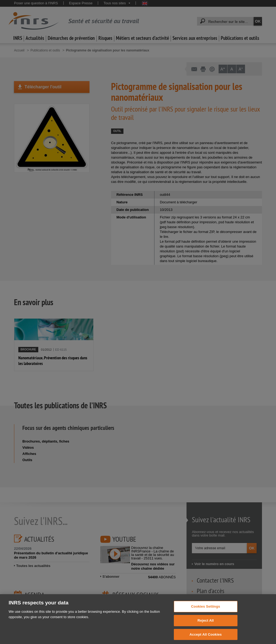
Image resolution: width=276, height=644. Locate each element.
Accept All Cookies (206, 638)
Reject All (206, 624)
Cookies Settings (206, 610)
